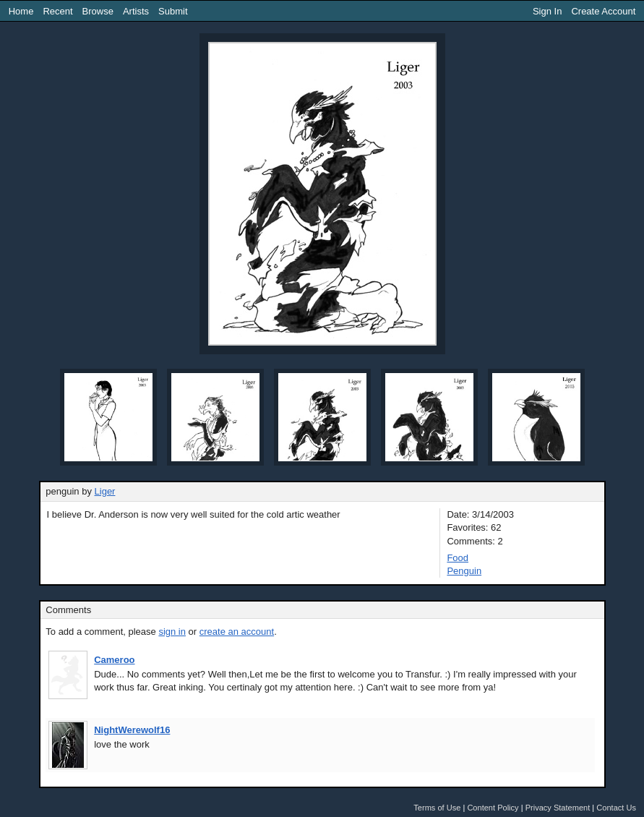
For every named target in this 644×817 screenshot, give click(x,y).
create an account (237, 632)
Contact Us (616, 808)
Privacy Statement (558, 808)
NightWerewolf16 (132, 730)
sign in (172, 632)
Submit (173, 11)
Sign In (547, 11)
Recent (57, 11)
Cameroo (114, 660)
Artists (136, 11)
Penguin (464, 571)
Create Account (603, 11)
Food (458, 558)
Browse (98, 11)
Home (21, 11)
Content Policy (493, 808)
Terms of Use (437, 808)
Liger (105, 491)
